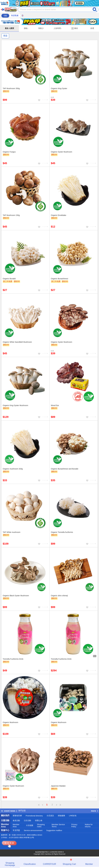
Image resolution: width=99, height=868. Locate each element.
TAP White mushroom (12, 532)
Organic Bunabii (9, 279)
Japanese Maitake (58, 786)
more (94, 811)
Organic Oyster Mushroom (62, 152)
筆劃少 (41, 28)
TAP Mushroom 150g (11, 215)
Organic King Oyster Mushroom (15, 405)
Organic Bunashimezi (60, 279)
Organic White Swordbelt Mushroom (17, 342)
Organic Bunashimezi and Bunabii (65, 469)
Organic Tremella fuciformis (62, 532)
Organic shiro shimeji (59, 596)
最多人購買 (9, 28)
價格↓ (26, 28)
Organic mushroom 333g (13, 469)
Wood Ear (55, 405)
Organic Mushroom (10, 722)
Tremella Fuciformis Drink (13, 659)
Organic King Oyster (59, 88)
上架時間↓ (58, 28)
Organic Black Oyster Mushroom (16, 596)
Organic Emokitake (59, 215)
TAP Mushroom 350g (11, 88)
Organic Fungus (9, 152)
